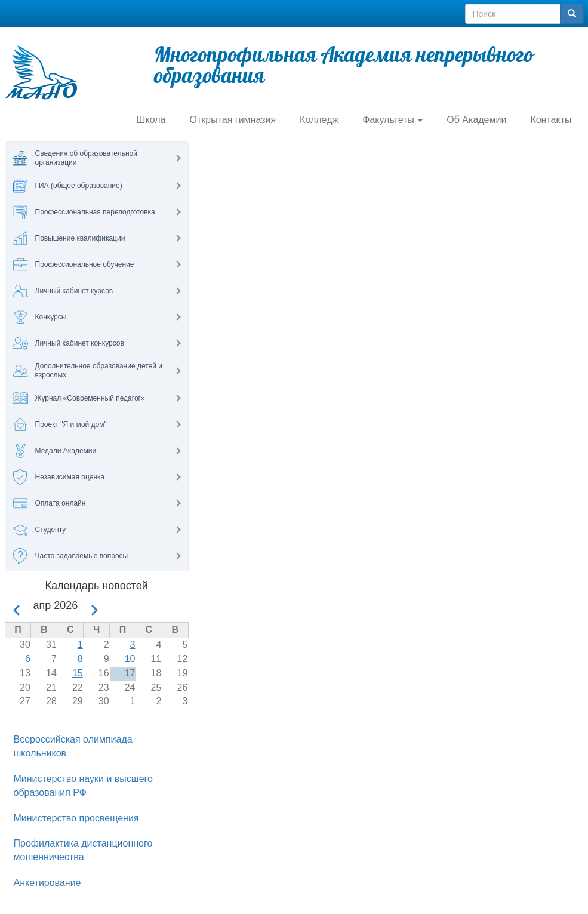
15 (78, 673)
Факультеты (392, 120)
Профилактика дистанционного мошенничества (83, 850)
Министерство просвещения (76, 818)
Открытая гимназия (233, 120)
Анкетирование (47, 883)
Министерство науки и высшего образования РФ (83, 786)
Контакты (551, 120)
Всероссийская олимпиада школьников (73, 746)
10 (130, 659)
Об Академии (476, 120)
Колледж (319, 120)
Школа (151, 120)
